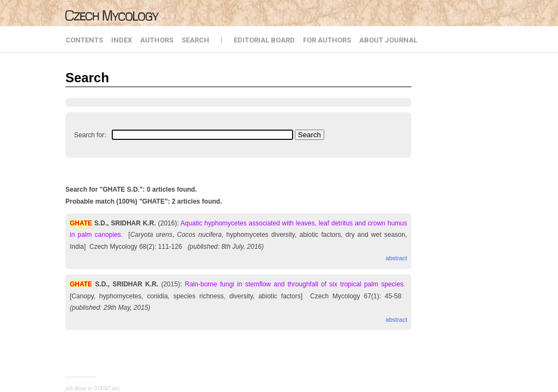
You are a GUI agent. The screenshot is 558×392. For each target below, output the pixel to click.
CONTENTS (84, 40)
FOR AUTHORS (327, 40)
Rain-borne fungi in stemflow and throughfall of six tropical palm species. (295, 284)
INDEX (122, 40)
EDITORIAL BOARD (264, 40)
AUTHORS (157, 40)
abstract (396, 258)
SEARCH (195, 40)
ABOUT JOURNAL (388, 40)
